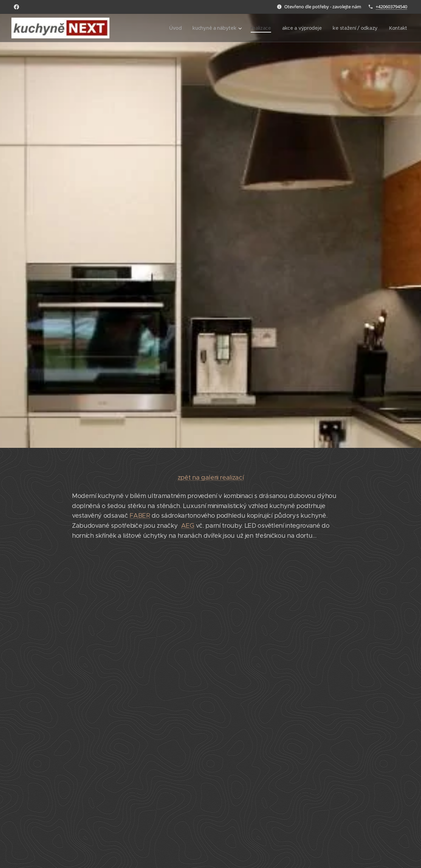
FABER (140, 516)
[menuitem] (174, 28)
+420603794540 (391, 7)
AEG (188, 526)
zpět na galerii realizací (211, 478)
